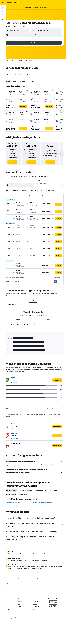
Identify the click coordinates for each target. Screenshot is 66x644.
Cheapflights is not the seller (37, 592)
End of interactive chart (10, 354)
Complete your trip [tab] (46, 494)
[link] (17, 164)
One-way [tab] (37, 82)
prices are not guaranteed (42, 587)
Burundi (19, 61)
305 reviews (20, 442)
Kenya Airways (21, 437)
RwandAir (19, 381)
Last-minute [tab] (28, 82)
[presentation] (58, 23)
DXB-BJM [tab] (36, 302)
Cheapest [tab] (13, 82)
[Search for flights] (3, 8)
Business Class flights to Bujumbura (46, 506)
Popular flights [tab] (40, 498)
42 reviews (20, 386)
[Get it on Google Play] (54, 611)
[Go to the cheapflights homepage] (12, 3)
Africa (14, 61)
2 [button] (59, 283)
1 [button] (55, 283)
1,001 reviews (20, 432)
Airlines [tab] (22, 323)
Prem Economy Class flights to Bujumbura (20, 508)
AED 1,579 (17, 23)
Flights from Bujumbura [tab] (31, 494)
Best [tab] (20, 82)
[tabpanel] (36, 344)
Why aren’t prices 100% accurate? (37, 598)
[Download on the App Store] (54, 615)
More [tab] (50, 323)
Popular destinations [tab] (27, 498)
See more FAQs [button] (36, 479)
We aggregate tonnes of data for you (37, 595)
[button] (3, 3)
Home (10, 61)
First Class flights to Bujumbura (17, 506)
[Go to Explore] (3, 15)
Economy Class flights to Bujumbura (46, 508)
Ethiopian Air (20, 427)
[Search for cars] (3, 11)
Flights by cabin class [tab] (16, 494)
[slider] (64, 187)
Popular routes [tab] (14, 498)
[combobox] (30, 26)
